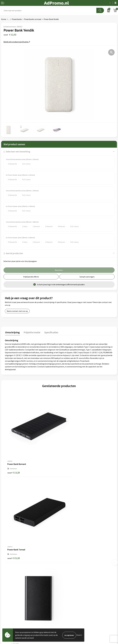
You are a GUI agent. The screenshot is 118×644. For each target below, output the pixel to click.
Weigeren (79, 635)
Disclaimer (64, 601)
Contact (4, 590)
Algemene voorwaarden (70, 590)
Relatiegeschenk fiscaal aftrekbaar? (74, 565)
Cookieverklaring (67, 594)
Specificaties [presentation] (50, 332)
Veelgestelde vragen (68, 561)
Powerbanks (17, 19)
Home (4, 19)
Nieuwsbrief (65, 557)
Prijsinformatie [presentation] (31, 332)
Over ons (64, 554)
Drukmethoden (66, 568)
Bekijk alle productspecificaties (17, 42)
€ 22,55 (68, 530)
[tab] (12, 333)
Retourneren (6, 601)
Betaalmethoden (8, 597)
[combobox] (49, 10)
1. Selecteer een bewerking (17, 151)
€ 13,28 (14, 458)
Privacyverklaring (67, 597)
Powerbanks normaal (33, 19)
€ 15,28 (68, 458)
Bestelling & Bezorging (11, 594)
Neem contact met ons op (17, 311)
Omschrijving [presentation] (12, 332)
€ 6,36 (13, 530)
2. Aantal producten (13, 253)
